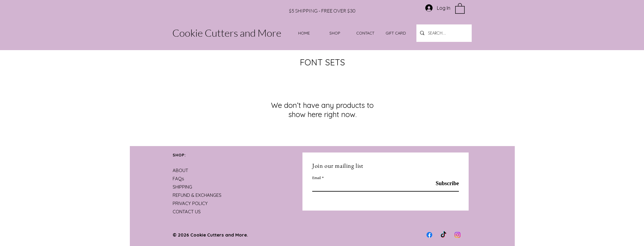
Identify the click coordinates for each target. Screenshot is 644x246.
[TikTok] (443, 235)
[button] (460, 8)
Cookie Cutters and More (227, 33)
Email (317, 178)
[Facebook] (429, 235)
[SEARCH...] (443, 33)
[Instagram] (457, 235)
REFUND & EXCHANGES (197, 195)
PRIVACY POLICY (190, 203)
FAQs (178, 179)
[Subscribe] (443, 184)
